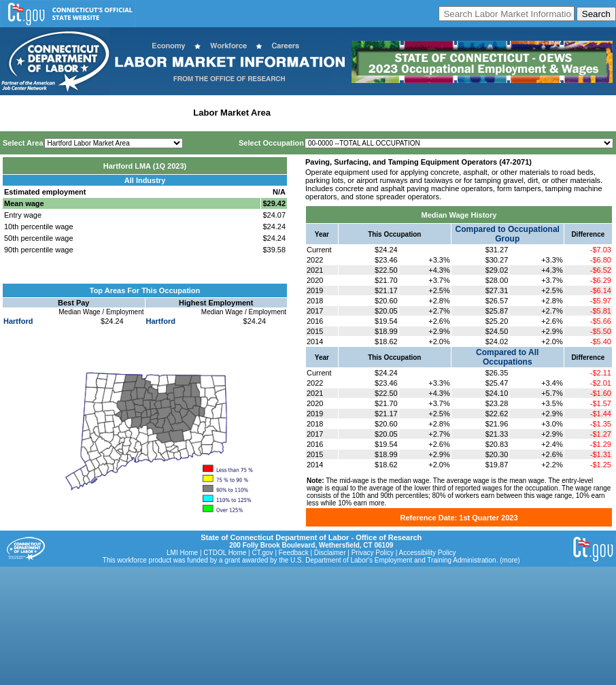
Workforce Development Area (337, 113)
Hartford (18, 321)
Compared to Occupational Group (508, 234)
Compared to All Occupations (507, 357)
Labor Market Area (232, 113)
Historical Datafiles (439, 113)
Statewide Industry (149, 113)
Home (16, 113)
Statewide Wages (70, 113)
